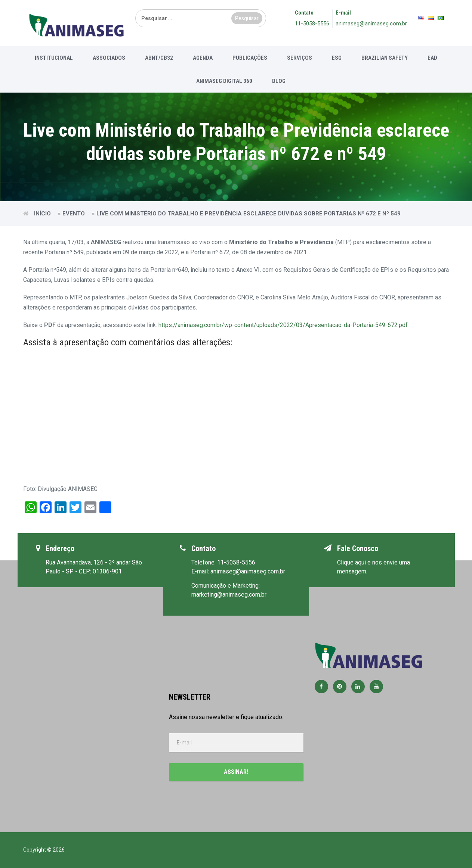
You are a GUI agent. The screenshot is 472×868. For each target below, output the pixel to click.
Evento (74, 214)
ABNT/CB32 (159, 58)
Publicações (250, 58)
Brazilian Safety (385, 58)
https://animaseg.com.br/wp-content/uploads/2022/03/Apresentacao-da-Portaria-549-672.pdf (283, 325)
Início (42, 214)
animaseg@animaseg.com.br (371, 24)
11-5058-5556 (312, 24)
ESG (337, 58)
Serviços (300, 58)
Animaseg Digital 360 (224, 81)
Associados (109, 58)
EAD (432, 58)
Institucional (54, 58)
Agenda (203, 58)
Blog (279, 81)
